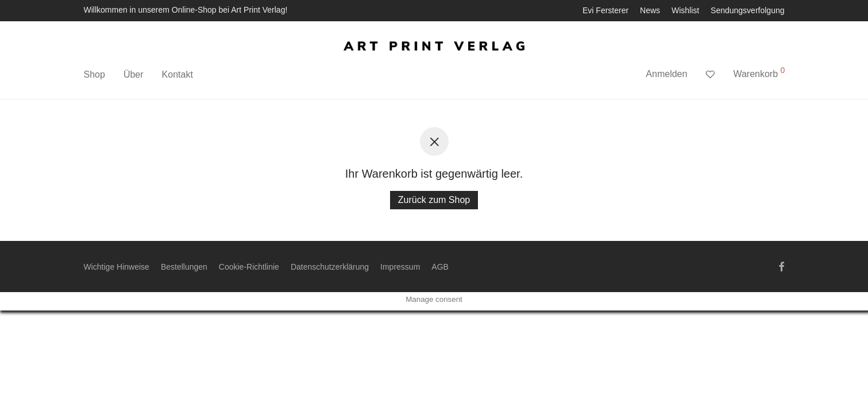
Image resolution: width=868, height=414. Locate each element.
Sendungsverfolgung (747, 10)
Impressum (400, 267)
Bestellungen (184, 267)
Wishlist (685, 10)
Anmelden (666, 74)
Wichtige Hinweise (117, 267)
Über (134, 74)
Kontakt (178, 74)
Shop (94, 74)
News (650, 10)
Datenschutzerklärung (330, 267)
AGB (440, 267)
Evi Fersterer (605, 10)
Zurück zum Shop (434, 200)
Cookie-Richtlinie (249, 267)
